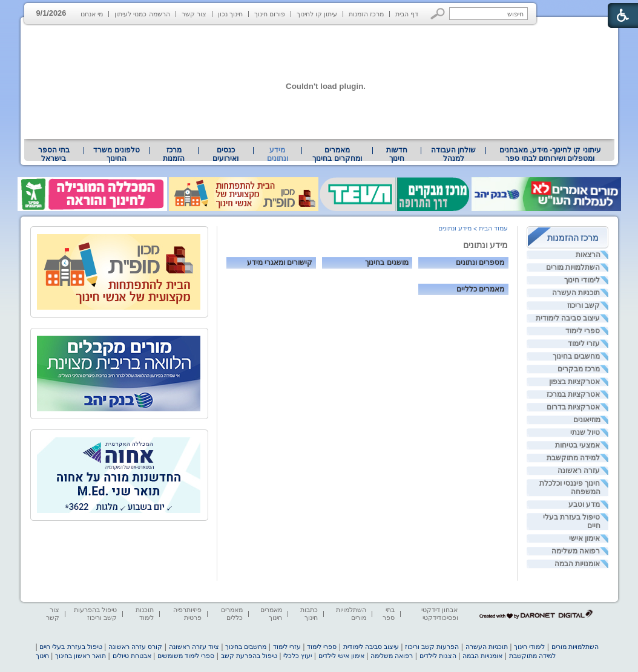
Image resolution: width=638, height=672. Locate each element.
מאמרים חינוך (271, 614)
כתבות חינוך (309, 614)
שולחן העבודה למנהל (453, 154)
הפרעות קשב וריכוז (432, 647)
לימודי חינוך (582, 280)
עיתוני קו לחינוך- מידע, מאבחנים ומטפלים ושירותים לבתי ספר (550, 154)
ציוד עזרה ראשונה (194, 647)
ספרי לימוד (583, 331)
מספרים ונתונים (480, 262)
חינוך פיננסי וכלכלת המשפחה (570, 488)
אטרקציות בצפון (574, 382)
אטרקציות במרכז (573, 394)
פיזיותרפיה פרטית (187, 614)
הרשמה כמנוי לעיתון (142, 14)
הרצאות (588, 255)
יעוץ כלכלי (298, 656)
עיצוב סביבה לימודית (568, 318)
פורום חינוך (270, 14)
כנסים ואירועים (225, 154)
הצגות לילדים (438, 656)
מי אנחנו (92, 14)
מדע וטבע (584, 504)
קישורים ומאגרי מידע (280, 262)
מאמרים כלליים (480, 289)
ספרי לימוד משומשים (186, 656)
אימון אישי (584, 538)
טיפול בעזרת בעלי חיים (572, 521)
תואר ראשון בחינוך (81, 656)
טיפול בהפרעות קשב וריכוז (95, 614)
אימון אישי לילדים (341, 656)
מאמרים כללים (232, 614)
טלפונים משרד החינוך (116, 154)
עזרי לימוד (584, 344)
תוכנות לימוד (145, 614)
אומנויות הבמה (577, 564)
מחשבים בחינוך (576, 356)
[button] (438, 14)
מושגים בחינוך (386, 262)
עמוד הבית (493, 228)
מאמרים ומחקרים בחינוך (337, 154)
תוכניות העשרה (576, 293)
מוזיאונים (587, 420)
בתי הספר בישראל (54, 154)
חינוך (42, 656)
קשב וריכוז (584, 305)
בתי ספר (389, 614)
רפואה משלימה (576, 551)
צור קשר (194, 14)
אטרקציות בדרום (573, 407)
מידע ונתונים (278, 154)
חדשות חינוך (397, 154)
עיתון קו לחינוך (317, 14)
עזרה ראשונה (579, 471)
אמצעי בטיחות (577, 445)
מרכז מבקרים (579, 369)
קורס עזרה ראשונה (135, 647)
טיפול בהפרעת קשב (249, 656)
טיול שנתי (585, 432)
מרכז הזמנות (366, 14)
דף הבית (407, 14)
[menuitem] (550, 154)
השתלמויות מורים (573, 267)
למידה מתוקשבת (573, 458)
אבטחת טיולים (132, 656)
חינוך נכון (230, 14)
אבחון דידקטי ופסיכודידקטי (439, 614)
